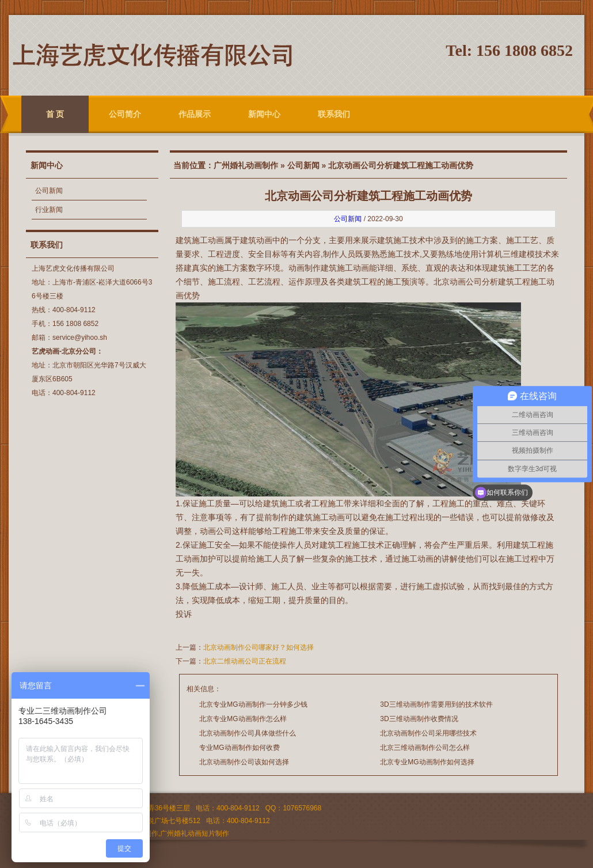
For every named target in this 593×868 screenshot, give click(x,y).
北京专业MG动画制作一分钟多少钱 (253, 704)
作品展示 (195, 114)
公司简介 (125, 114)
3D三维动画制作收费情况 (419, 719)
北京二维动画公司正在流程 (245, 661)
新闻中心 (264, 114)
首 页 (55, 114)
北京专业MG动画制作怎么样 (243, 719)
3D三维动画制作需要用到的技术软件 (436, 704)
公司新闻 (49, 191)
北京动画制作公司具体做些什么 (248, 733)
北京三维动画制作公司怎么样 (425, 748)
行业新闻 (49, 210)
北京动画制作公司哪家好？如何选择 (259, 647)
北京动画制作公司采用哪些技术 (428, 733)
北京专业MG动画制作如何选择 (427, 762)
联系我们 (334, 114)
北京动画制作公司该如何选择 (244, 762)
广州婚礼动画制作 (246, 165)
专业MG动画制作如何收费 (239, 748)
